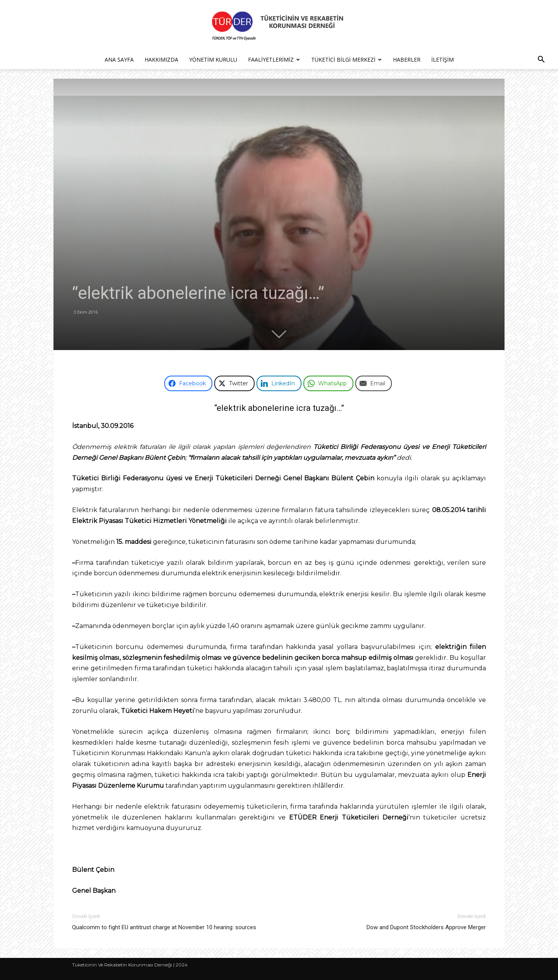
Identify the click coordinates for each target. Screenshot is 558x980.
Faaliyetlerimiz (274, 60)
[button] (541, 60)
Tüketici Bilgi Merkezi (346, 60)
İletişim (443, 60)
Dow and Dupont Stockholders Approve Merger (426, 927)
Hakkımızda (161, 60)
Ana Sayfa (119, 60)
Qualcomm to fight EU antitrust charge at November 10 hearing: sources (164, 927)
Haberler (407, 60)
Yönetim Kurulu (213, 60)
